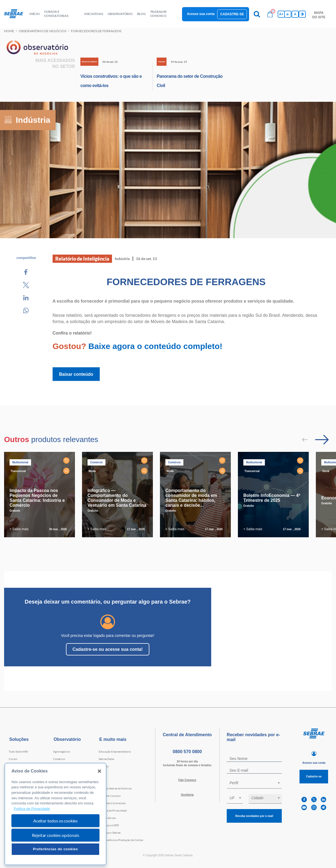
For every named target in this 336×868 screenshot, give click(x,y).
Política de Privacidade (113, 810)
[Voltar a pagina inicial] (16, 14)
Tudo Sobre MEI (18, 751)
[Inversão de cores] (302, 14)
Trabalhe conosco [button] (158, 14)
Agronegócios (62, 751)
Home (9, 31)
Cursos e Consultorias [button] (56, 14)
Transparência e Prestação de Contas (121, 840)
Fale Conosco (187, 780)
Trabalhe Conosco (110, 796)
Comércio (59, 759)
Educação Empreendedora (115, 751)
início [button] (35, 14)
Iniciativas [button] (94, 14)
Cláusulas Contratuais (112, 803)
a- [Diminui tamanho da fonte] (288, 14)
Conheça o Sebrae (110, 833)
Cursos (13, 759)
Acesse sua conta (201, 14)
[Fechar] (99, 771)
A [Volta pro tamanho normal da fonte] (295, 14)
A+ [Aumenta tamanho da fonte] (281, 14)
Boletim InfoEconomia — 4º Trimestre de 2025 (272, 498)
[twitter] (314, 800)
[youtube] (304, 808)
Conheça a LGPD (109, 825)
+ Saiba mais (19, 529)
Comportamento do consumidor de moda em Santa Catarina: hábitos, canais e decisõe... (191, 498)
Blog (101, 781)
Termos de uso (107, 818)
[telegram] (323, 808)
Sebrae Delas (106, 759)
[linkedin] (323, 800)
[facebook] (304, 800)
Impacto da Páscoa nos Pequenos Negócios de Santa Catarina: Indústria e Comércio (37, 498)
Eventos (104, 766)
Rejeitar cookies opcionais (56, 835)
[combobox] (254, 784)
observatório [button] (120, 14)
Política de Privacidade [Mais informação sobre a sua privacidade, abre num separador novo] (32, 809)
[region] (55, 814)
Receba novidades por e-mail (254, 816)
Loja (101, 774)
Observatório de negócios (43, 31)
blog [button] (141, 14)
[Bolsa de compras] (270, 14)
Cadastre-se (232, 14)
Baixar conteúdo (76, 374)
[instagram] (314, 808)
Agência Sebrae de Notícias (115, 788)
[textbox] (257, 783)
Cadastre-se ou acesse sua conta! (108, 649)
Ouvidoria (187, 795)
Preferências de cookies (55, 849)
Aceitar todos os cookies (55, 821)
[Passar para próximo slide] (322, 440)
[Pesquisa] (257, 14)
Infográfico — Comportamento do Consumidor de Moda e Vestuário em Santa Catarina (117, 498)
